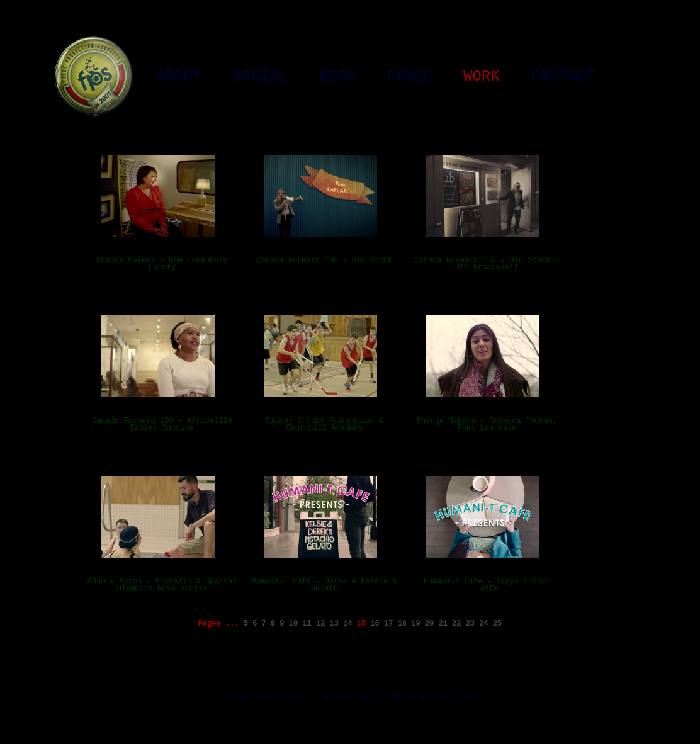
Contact (563, 77)
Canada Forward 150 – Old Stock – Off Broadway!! (487, 264)
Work (482, 77)
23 (470, 624)
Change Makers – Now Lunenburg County (162, 264)
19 (415, 624)
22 (456, 624)
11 (307, 624)
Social (260, 77)
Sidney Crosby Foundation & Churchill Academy (325, 425)
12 (320, 624)
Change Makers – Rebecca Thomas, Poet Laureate (487, 425)
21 (443, 624)
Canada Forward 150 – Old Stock (324, 261)
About (179, 77)
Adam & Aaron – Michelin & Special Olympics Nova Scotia (162, 585)
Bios (337, 77)
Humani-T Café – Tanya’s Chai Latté (487, 585)
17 (388, 624)
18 (402, 624)
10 (293, 624)
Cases (409, 77)
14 (347, 624)
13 (334, 624)
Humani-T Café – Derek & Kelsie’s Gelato (324, 585)
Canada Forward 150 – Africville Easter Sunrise (162, 425)
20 (429, 624)
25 (497, 624)
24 (483, 624)
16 (375, 624)
